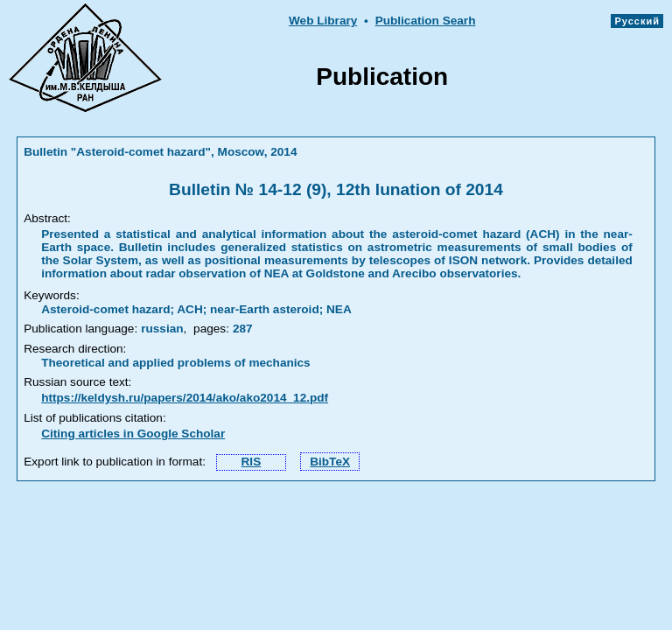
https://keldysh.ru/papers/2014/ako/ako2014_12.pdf (185, 398)
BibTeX (330, 462)
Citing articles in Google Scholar (133, 434)
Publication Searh (426, 21)
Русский (637, 21)
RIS (252, 462)
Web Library (323, 21)
